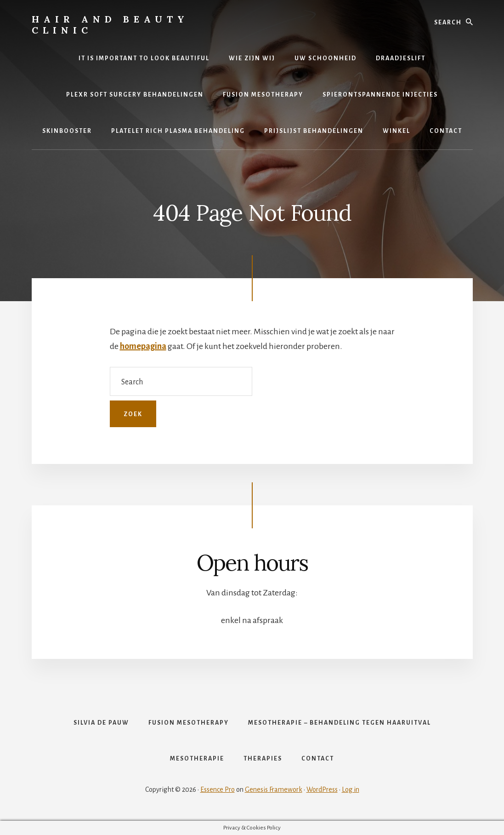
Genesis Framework (274, 789)
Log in (351, 789)
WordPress (322, 789)
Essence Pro (218, 789)
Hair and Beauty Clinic (110, 25)
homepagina (143, 346)
